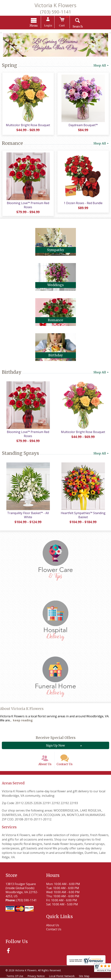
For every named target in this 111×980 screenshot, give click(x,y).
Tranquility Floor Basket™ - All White (28, 517)
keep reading (23, 722)
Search (77, 27)
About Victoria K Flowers (22, 710)
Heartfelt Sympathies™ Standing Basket (83, 517)
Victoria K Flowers (55, 5)
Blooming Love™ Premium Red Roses (28, 206)
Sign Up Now (55, 747)
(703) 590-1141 (56, 12)
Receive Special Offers (56, 739)
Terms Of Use (15, 978)
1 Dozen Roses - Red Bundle (83, 204)
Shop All (101, 66)
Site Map (85, 978)
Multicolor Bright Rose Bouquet (28, 126)
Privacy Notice (36, 978)
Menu (34, 26)
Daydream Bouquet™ (83, 126)
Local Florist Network (62, 978)
